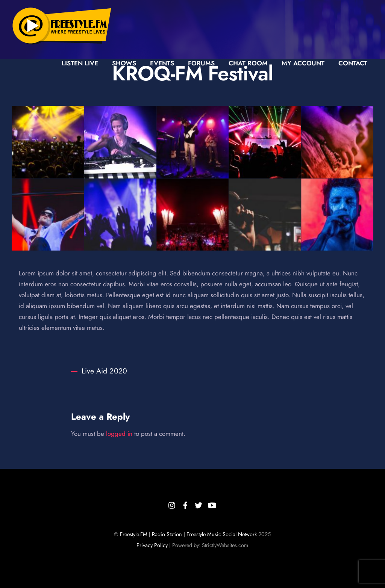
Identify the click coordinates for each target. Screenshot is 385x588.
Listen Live (80, 63)
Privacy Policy (152, 545)
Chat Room (248, 63)
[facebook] (185, 504)
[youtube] (212, 504)
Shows (124, 63)
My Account (303, 63)
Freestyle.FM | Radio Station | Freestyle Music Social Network (188, 534)
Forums (201, 63)
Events (162, 63)
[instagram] (172, 504)
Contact (353, 63)
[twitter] (199, 504)
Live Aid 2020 (99, 371)
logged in (119, 434)
